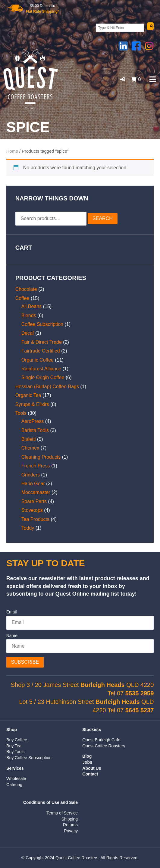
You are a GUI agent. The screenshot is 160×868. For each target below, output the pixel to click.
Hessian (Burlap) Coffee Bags (47, 387)
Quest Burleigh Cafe (101, 740)
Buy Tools (15, 752)
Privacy (71, 831)
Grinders (31, 475)
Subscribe (25, 662)
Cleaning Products (41, 457)
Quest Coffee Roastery (104, 746)
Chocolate (26, 289)
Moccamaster (36, 492)
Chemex (30, 448)
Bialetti (29, 439)
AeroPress (33, 421)
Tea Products (35, 519)
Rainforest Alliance (41, 369)
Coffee (22, 298)
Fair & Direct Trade (42, 342)
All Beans (32, 306)
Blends (29, 315)
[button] (123, 79)
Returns (70, 825)
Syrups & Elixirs (32, 404)
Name (12, 636)
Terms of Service (62, 813)
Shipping (70, 819)
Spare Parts (34, 501)
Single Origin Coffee (43, 377)
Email (12, 612)
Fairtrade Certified (41, 351)
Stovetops (32, 510)
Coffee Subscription (42, 324)
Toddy (28, 528)
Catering (14, 785)
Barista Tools (35, 430)
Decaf (28, 333)
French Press (36, 466)
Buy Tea (14, 746)
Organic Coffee (38, 360)
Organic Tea (28, 395)
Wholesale (16, 779)
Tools (21, 413)
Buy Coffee (17, 740)
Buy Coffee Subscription (29, 758)
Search (103, 218)
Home (12, 151)
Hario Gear (33, 484)
